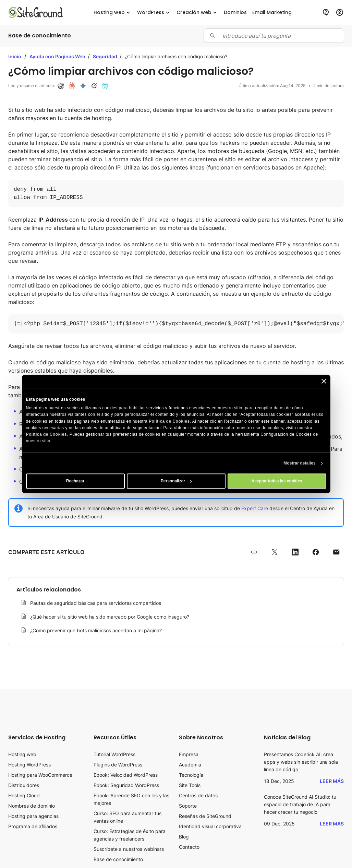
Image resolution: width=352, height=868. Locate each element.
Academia (190, 765)
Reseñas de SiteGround (205, 816)
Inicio (15, 56)
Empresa (189, 754)
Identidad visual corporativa (210, 826)
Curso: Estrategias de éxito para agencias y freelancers (130, 835)
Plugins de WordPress (118, 765)
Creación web (197, 13)
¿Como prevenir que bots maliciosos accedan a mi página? (96, 630)
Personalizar (176, 481)
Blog (184, 837)
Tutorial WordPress (114, 754)
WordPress (154, 13)
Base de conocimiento (118, 859)
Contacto (189, 847)
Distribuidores (24, 785)
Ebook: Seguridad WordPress (126, 785)
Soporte (188, 806)
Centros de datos (198, 795)
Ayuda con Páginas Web (58, 56)
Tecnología (191, 775)
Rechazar (75, 481)
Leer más (332, 781)
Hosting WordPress (29, 765)
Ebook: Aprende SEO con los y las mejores (131, 799)
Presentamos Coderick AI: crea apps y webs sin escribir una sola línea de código (301, 762)
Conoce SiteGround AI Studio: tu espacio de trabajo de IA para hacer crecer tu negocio (300, 804)
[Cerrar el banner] (324, 381)
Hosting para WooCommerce (40, 775)
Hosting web (113, 13)
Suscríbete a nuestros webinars (129, 849)
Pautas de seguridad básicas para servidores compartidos (96, 603)
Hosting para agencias (33, 816)
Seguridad (106, 56)
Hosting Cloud (24, 795)
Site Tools (190, 785)
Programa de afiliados (33, 826)
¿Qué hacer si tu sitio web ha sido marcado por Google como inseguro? (110, 617)
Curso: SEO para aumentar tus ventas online (128, 817)
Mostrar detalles (300, 464)
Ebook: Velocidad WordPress (126, 775)
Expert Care (255, 508)
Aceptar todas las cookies (277, 481)
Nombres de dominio (32, 806)
